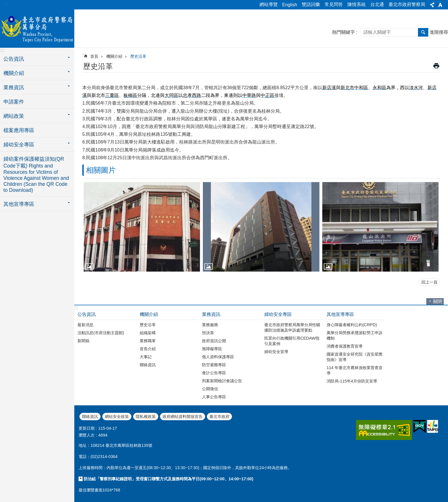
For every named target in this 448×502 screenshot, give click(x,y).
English (290, 5)
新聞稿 (83, 341)
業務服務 (210, 325)
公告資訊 (87, 314)
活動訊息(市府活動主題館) (101, 333)
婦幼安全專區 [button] (19, 145)
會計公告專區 (214, 373)
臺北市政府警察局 (407, 4)
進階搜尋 (439, 32)
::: (6, 3)
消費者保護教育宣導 (345, 346)
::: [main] (84, 55)
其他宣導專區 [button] (19, 204)
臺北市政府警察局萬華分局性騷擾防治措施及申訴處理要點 (292, 327)
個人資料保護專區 (218, 357)
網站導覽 (269, 4)
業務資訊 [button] (14, 87)
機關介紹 (114, 56)
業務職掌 (148, 341)
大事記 (146, 357)
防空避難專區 (214, 365)
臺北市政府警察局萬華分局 (37, 28)
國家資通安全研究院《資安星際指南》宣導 (355, 357)
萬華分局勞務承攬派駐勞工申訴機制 (355, 335)
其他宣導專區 (340, 314)
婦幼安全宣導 (276, 352)
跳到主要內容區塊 (3, 3)
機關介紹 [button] (14, 73)
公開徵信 (210, 389)
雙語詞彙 (311, 4)
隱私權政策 (146, 417)
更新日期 (87, 428)
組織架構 (148, 333)
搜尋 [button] (423, 32)
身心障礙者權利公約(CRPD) (352, 325)
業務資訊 (211, 314)
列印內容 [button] (436, 66)
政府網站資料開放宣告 (183, 417)
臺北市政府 (219, 417)
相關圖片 (101, 170)
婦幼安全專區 (278, 314)
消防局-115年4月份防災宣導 (352, 381)
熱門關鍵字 (343, 32)
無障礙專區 (212, 349)
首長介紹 (148, 349)
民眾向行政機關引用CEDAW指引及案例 (292, 341)
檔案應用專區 (19, 130)
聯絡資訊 (148, 365)
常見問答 (334, 4)
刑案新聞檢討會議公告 (222, 381)
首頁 (94, 56)
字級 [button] (440, 5)
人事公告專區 (214, 397)
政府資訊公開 (214, 341)
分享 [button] (432, 5)
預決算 (208, 333)
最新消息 (85, 325)
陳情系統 (357, 4)
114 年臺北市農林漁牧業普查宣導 (355, 370)
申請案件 (14, 102)
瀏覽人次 (87, 435)
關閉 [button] (438, 301)
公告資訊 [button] (14, 59)
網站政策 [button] (14, 116)
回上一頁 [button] (429, 282)
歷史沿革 (138, 56)
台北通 (377, 4)
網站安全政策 (117, 417)
